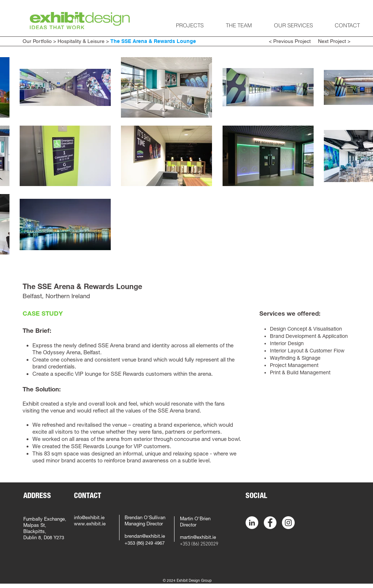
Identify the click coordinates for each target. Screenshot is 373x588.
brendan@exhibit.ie (145, 537)
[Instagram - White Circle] (288, 523)
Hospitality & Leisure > (83, 41)
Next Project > (333, 41)
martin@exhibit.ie (198, 538)
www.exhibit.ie (90, 524)
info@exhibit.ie (89, 518)
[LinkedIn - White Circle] (252, 523)
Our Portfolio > (39, 41)
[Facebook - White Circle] (270, 523)
